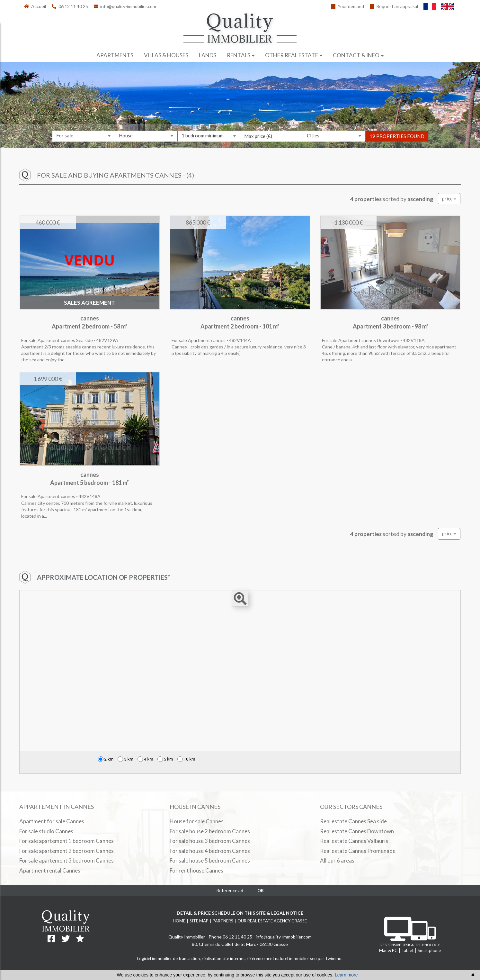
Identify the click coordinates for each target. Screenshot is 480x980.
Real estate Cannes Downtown (357, 831)
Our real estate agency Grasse (272, 921)
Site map (199, 921)
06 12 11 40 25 (70, 6)
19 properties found (397, 145)
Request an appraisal (394, 6)
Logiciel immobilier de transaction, (169, 958)
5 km (165, 759)
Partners (223, 921)
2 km (106, 759)
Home (179, 921)
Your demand (347, 6)
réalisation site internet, (224, 958)
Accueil (35, 6)
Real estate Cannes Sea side (353, 821)
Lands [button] (208, 55)
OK (261, 891)
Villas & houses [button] (166, 55)
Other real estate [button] (294, 55)
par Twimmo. (330, 958)
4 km (145, 759)
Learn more (346, 975)
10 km (186, 759)
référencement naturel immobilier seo (282, 958)
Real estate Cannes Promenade (358, 851)
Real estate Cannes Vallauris (354, 841)
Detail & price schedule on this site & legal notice (240, 913)
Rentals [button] (241, 55)
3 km (125, 759)
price (449, 199)
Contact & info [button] (358, 55)
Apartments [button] (115, 55)
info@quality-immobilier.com (125, 6)
